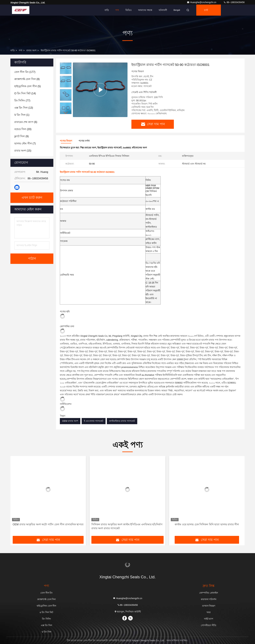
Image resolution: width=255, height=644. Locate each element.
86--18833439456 (234, 2)
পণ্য (117, 10)
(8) (27, 79)
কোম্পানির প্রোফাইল (209, 593)
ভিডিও (128, 10)
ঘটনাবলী (163, 10)
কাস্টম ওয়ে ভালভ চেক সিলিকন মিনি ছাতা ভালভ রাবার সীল (207, 524)
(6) (26, 122)
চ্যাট (206, 10)
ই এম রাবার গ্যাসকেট (94, 421)
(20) (23, 129)
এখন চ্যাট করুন (32, 198)
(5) (28, 86)
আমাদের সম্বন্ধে (145, 10)
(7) (25, 143)
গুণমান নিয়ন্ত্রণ (209, 606)
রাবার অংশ (31, 50)
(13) (24, 108)
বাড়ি (107, 10)
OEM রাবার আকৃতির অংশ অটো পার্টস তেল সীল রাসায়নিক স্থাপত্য (48, 524)
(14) (25, 93)
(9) (21, 136)
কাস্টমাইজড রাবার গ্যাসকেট (122, 421)
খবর (209, 612)
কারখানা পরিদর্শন (209, 599)
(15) (23, 151)
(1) (22, 115)
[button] (66, 113)
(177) (25, 72)
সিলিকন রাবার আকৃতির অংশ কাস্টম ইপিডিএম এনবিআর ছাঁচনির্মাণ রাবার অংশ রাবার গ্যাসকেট (127, 526)
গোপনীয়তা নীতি (209, 625)
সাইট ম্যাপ (209, 619)
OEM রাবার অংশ (70, 421)
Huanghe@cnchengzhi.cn (202, 2)
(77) (22, 101)
